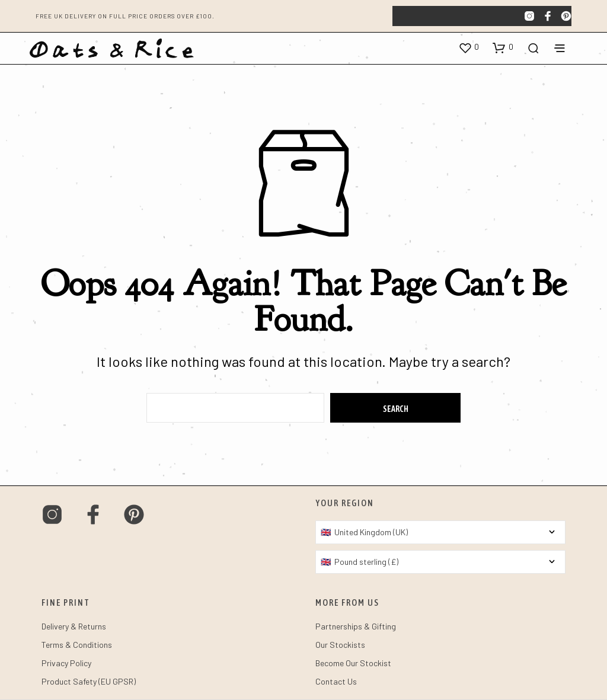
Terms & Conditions (77, 645)
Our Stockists (340, 645)
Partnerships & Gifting (356, 626)
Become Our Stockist (353, 663)
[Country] (440, 532)
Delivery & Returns (74, 626)
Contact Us (336, 681)
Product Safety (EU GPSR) (89, 681)
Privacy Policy (66, 663)
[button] (469, 47)
